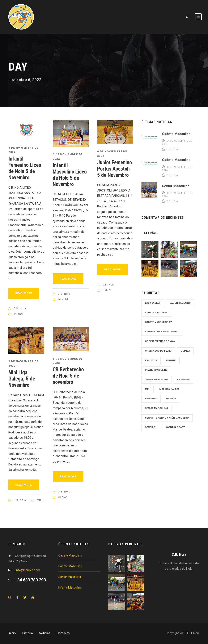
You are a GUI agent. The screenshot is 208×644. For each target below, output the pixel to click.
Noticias (45, 633)
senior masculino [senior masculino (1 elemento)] (156, 408)
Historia (27, 633)
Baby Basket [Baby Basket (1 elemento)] (153, 303)
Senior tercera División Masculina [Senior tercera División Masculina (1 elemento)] (167, 418)
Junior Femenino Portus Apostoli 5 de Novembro (114, 169)
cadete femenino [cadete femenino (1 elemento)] (180, 303)
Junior (107, 290)
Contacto (63, 633)
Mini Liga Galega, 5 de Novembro (22, 379)
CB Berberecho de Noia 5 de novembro (68, 376)
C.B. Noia (20, 309)
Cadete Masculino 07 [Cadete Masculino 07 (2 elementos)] (158, 322)
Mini (40, 500)
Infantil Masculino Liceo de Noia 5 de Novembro (70, 175)
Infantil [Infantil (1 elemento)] (171, 361)
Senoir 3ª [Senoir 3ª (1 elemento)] (151, 427)
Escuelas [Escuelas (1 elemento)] (151, 361)
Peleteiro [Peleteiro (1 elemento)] (151, 399)
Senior (63, 497)
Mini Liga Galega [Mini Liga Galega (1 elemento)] (169, 389)
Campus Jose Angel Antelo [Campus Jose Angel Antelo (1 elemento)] (162, 332)
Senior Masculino (176, 186)
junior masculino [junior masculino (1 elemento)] (156, 380)
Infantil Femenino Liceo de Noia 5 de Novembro (25, 168)
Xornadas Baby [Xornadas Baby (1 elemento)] (175, 427)
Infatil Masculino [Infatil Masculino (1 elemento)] (156, 370)
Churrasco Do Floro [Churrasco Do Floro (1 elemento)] (158, 351)
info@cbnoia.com (28, 570)
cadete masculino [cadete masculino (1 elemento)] (157, 313)
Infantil (19, 314)
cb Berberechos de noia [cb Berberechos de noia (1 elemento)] (160, 341)
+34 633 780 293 (30, 580)
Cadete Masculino (176, 134)
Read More (24, 293)
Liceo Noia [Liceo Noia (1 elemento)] (183, 380)
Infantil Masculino (70, 587)
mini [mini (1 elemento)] (148, 389)
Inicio (12, 633)
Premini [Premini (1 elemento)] (171, 399)
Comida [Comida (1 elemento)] (185, 351)
